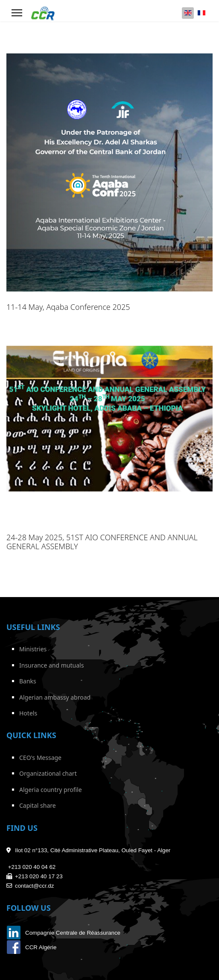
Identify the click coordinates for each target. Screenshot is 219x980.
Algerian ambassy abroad (55, 697)
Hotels (28, 713)
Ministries (33, 649)
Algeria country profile (51, 790)
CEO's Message (40, 758)
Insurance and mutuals (51, 665)
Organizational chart (48, 773)
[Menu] (17, 13)
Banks (28, 681)
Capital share (38, 805)
